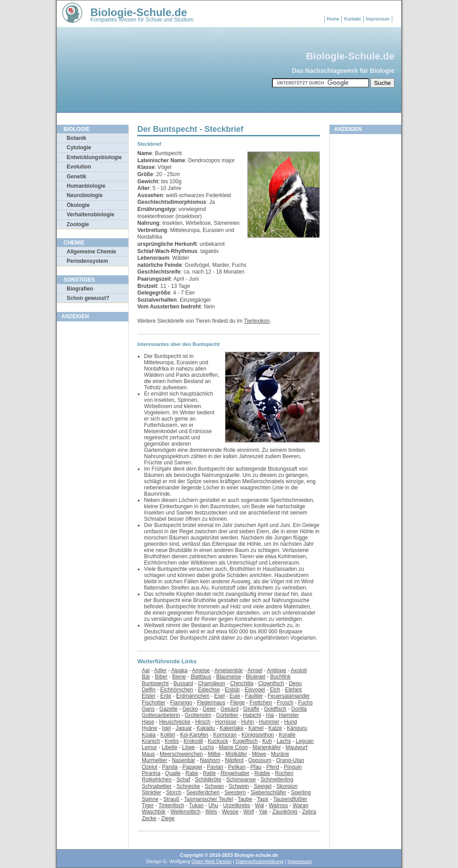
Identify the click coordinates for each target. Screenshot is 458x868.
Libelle (170, 747)
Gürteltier (227, 715)
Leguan (305, 741)
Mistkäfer (236, 754)
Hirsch (203, 722)
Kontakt (352, 19)
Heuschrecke (175, 722)
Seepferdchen (203, 792)
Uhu (213, 805)
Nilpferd (234, 760)
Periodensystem (87, 261)
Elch (275, 690)
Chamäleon (211, 683)
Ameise (201, 670)
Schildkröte (208, 780)
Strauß (171, 799)
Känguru (297, 728)
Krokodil (193, 741)
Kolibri (168, 735)
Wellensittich (185, 812)
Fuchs (306, 703)
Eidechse (209, 690)
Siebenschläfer (269, 792)
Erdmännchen (193, 696)
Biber (161, 677)
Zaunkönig (285, 812)
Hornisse (226, 722)
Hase (148, 722)
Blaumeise (229, 677)
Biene (179, 677)
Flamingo (181, 703)
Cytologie (79, 147)
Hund (290, 722)
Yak (263, 812)
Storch (174, 792)
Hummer (269, 722)
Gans (148, 709)
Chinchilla (242, 683)
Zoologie (78, 224)
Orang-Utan (290, 760)
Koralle (287, 735)
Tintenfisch (171, 805)
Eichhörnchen (176, 690)
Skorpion (287, 786)
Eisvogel (255, 690)
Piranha (151, 773)
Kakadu (206, 728)
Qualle (173, 773)
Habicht (252, 715)
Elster (149, 696)
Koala (149, 735)
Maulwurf (297, 747)
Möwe (259, 754)
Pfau (256, 767)
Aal (146, 670)
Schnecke (188, 786)
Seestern (235, 792)
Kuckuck (218, 741)
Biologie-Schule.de (139, 12)
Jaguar (184, 728)
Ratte (210, 773)
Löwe (189, 747)
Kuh (267, 741)
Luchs (207, 747)
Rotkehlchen (157, 780)
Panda (170, 767)
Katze (275, 728)
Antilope (277, 670)
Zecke (149, 818)
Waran (301, 805)
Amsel (255, 670)
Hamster (289, 715)
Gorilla (299, 709)
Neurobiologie (85, 195)
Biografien (80, 289)
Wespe (230, 812)
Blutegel (256, 677)
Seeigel (263, 786)
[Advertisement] (93, 460)
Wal (259, 805)
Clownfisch (271, 683)
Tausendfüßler (290, 799)
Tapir (263, 799)
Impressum (378, 19)
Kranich (151, 741)
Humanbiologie (86, 186)
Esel (219, 696)
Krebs (172, 741)
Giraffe (251, 709)
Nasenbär (183, 760)
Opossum (260, 760)
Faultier (254, 696)
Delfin (149, 690)
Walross (278, 805)
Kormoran (225, 735)
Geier (209, 709)
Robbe (262, 773)
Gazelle (168, 709)
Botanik (76, 138)
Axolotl (299, 670)
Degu (295, 683)
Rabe (192, 773)
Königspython (258, 735)
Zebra (309, 812)
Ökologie (78, 205)
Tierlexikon (257, 321)
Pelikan (237, 767)
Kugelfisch (245, 741)
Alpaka (179, 670)
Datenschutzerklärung (260, 861)
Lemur (149, 747)
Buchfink (280, 677)
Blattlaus (201, 677)
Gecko (190, 709)
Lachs (284, 741)
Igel (166, 728)
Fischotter (154, 703)
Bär (146, 677)
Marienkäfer (267, 747)
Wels (211, 812)
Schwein (239, 786)
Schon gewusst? (88, 298)
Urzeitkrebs (237, 805)
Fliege (237, 703)
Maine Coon (233, 747)
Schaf (183, 780)
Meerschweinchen (181, 754)
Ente (166, 696)
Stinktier (151, 792)
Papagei (192, 767)
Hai (270, 715)
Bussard (183, 683)
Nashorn (210, 760)
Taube (245, 799)
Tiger (148, 805)
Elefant (293, 690)
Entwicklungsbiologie (94, 157)
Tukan (196, 805)
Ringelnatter (235, 773)
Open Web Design (212, 861)
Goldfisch (275, 709)
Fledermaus (211, 703)
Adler (160, 670)
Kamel (256, 728)
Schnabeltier (157, 786)
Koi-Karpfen (194, 735)
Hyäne (150, 728)
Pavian (215, 767)
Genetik (76, 177)
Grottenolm (198, 715)
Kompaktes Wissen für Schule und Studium (142, 20)
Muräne (280, 754)
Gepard (229, 709)
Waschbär (154, 812)
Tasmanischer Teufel (209, 799)
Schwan (214, 786)
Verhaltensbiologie (91, 215)
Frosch (285, 703)
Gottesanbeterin (161, 715)
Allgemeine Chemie (91, 252)
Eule (235, 696)
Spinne (150, 799)
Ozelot (150, 767)
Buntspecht (155, 683)
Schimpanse (241, 780)
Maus (148, 754)
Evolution (79, 167)
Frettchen (261, 703)
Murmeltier (155, 760)
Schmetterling (277, 780)
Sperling (301, 792)
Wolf (249, 812)
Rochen (284, 773)
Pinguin (293, 767)
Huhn (248, 722)
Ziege (168, 818)
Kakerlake (231, 728)
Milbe (214, 754)
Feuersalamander (289, 696)
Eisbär (232, 690)
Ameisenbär (229, 670)
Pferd (273, 767)
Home (333, 19)
